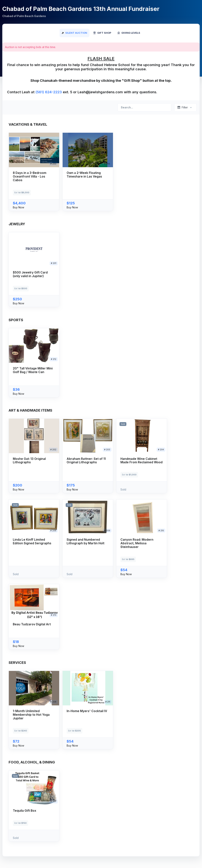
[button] (34, 172)
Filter (183, 107)
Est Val (22, 193)
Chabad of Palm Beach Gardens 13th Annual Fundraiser (81, 9)
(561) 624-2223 (49, 92)
